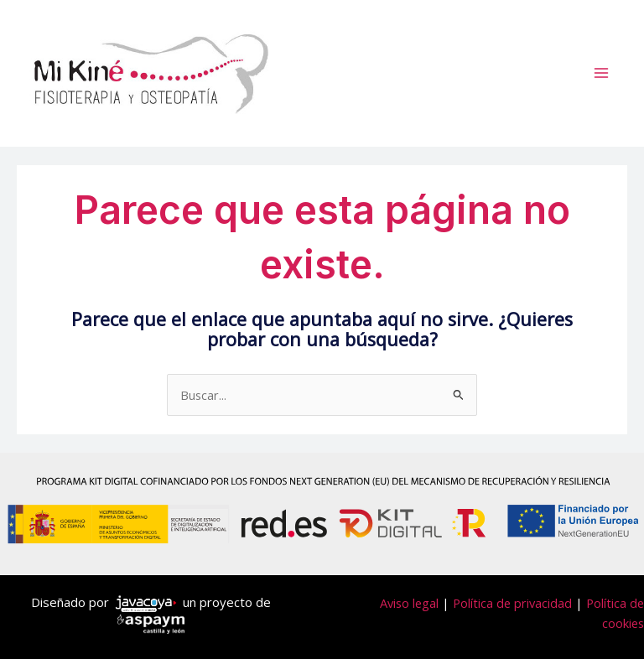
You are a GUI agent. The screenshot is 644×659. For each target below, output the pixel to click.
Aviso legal (409, 603)
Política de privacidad (512, 603)
